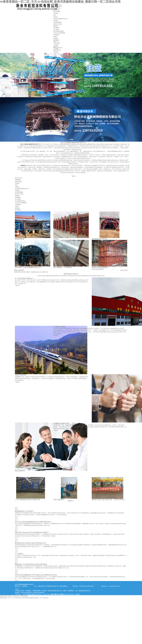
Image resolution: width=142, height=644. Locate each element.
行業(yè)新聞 (57, 43)
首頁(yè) (56, 4)
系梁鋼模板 (56, 28)
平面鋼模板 (56, 35)
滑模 (54, 15)
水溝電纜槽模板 (57, 22)
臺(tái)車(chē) (57, 8)
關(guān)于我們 (58, 5)
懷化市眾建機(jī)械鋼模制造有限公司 (61, 144)
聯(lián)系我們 (57, 50)
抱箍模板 (56, 38)
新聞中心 (56, 42)
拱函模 (55, 37)
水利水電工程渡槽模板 (59, 33)
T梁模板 (55, 17)
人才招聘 (56, 49)
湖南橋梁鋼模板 (37, 591)
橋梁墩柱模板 (57, 12)
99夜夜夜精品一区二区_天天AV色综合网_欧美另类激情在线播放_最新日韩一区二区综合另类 (60, 2)
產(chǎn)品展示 (58, 6)
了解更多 (104, 176)
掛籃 (76, 591)
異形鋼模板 (56, 40)
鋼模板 (65, 591)
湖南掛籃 (44, 591)
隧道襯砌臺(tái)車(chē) (84, 591)
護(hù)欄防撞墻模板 (58, 31)
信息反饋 (56, 52)
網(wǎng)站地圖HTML (27, 592)
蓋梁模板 (56, 26)
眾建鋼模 (53, 166)
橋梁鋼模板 (71, 591)
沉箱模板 (56, 13)
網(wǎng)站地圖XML (39, 592)
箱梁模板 (56, 21)
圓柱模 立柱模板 (58, 24)
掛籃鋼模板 (56, 10)
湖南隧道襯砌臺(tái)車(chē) (55, 591)
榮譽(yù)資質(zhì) (58, 48)
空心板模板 (56, 29)
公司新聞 (56, 45)
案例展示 (56, 46)
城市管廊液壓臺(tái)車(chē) (60, 19)
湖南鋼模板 (28, 591)
